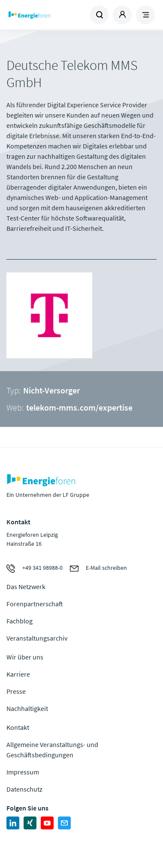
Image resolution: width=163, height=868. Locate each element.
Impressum (23, 772)
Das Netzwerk (26, 587)
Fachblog (20, 621)
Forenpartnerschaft (35, 604)
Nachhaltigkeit (27, 708)
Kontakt (18, 727)
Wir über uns (25, 657)
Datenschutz (24, 789)
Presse (16, 691)
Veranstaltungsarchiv (37, 638)
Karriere (18, 674)
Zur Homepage (44, 15)
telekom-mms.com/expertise (79, 407)
